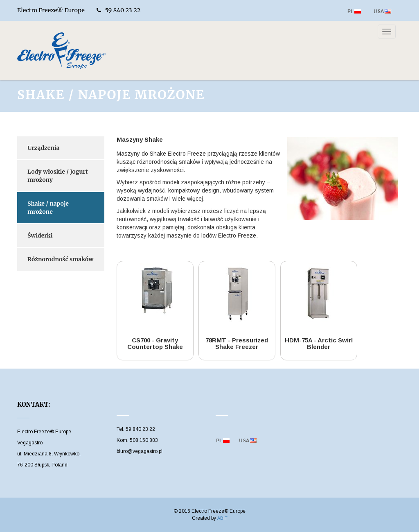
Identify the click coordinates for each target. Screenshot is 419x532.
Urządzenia (43, 148)
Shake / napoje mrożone (48, 208)
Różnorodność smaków (60, 259)
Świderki (40, 235)
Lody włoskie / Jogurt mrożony (58, 176)
